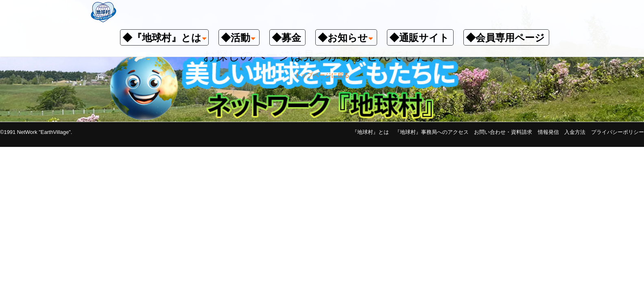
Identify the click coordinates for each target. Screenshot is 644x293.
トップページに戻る (322, 75)
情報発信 (548, 132)
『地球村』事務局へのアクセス (432, 132)
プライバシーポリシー (618, 132)
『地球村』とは (370, 132)
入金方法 (575, 132)
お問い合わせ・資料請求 (503, 132)
